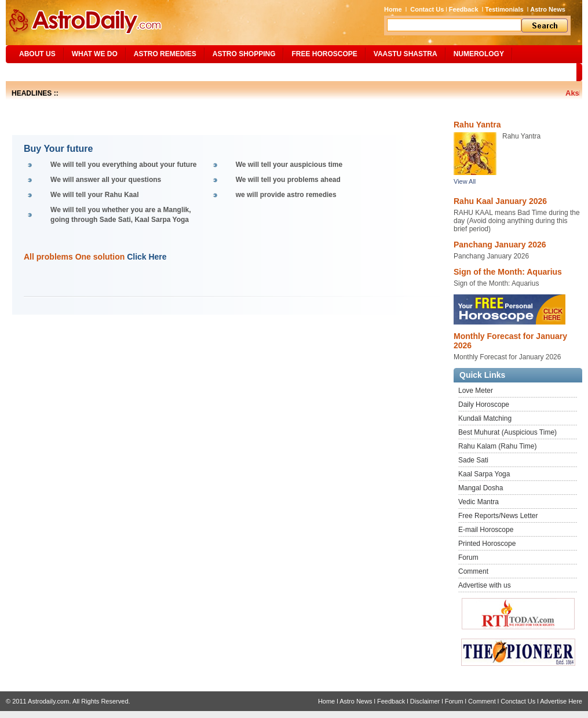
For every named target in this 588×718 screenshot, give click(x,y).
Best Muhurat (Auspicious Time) (507, 432)
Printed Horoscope (487, 544)
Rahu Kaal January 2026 (500, 201)
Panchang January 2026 (500, 245)
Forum (468, 557)
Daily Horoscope (484, 404)
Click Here (147, 257)
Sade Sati (473, 460)
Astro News (548, 9)
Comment (473, 571)
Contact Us (427, 9)
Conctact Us (518, 701)
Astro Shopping (244, 54)
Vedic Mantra (479, 502)
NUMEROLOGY (479, 54)
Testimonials (504, 9)
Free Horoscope (324, 54)
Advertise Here (561, 701)
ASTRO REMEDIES (165, 54)
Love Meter (476, 391)
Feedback (464, 9)
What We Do (95, 54)
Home (393, 9)
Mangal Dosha (481, 488)
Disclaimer (425, 701)
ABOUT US (37, 54)
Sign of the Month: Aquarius (508, 272)
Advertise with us (485, 585)
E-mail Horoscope (486, 530)
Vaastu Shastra (406, 54)
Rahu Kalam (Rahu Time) (497, 446)
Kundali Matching (485, 418)
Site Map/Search (45, 72)
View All (465, 181)
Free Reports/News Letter (498, 516)
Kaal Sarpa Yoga (484, 474)
